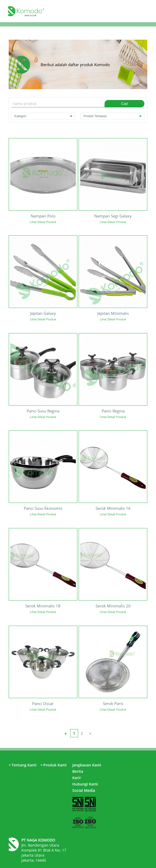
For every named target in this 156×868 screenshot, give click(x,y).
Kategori (44, 116)
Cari (125, 104)
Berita (78, 771)
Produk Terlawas (112, 116)
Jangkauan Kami (87, 765)
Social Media (84, 790)
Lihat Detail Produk (43, 222)
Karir (77, 778)
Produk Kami (53, 765)
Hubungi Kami (85, 784)
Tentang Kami (23, 765)
